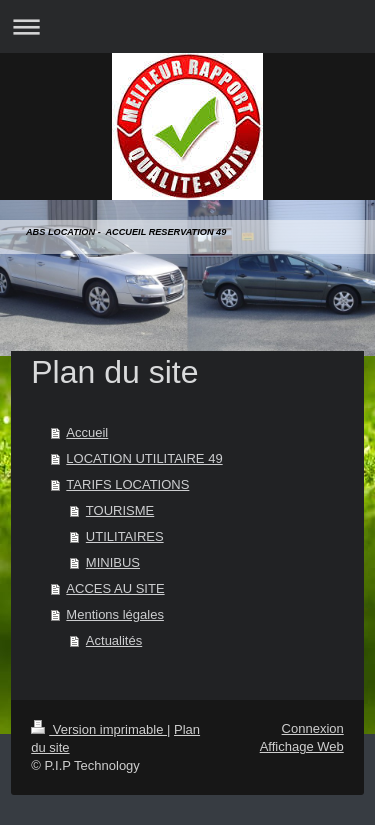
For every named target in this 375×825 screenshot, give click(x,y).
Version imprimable (99, 729)
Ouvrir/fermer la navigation (187, 26)
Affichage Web (302, 746)
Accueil (87, 432)
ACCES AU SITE (115, 588)
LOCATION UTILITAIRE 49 (144, 458)
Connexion (313, 728)
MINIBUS (113, 562)
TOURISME (120, 510)
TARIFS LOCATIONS (127, 484)
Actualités (114, 640)
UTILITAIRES (125, 536)
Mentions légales (115, 614)
